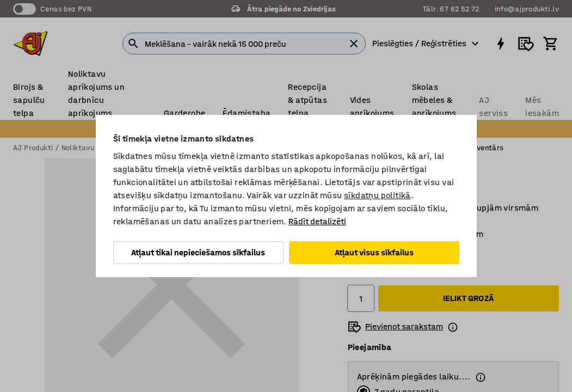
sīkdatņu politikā (377, 195)
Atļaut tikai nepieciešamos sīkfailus (198, 252)
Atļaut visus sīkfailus (374, 252)
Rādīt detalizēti (317, 221)
